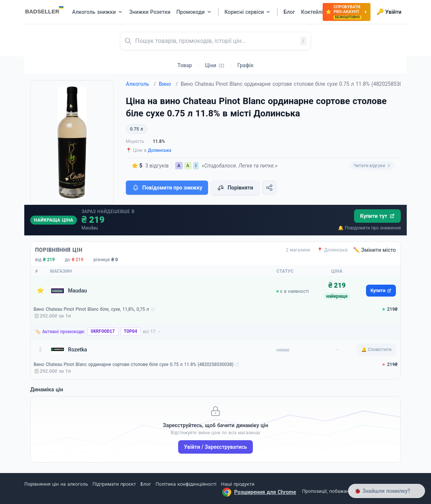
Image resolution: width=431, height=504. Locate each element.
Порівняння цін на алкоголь (56, 484)
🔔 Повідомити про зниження (369, 228)
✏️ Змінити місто (375, 250)
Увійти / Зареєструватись (216, 447)
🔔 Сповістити (376, 350)
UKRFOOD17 (103, 332)
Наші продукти (238, 484)
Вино (168, 84)
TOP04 (131, 332)
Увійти (389, 12)
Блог (146, 484)
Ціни (215, 65)
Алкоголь (141, 84)
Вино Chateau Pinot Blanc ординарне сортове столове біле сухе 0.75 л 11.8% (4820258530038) (134, 364)
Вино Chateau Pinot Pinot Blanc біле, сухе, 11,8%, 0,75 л (91, 309)
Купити (381, 291)
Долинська (159, 150)
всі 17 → (152, 332)
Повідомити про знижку (167, 188)
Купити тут (377, 216)
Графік (246, 65)
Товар (185, 65)
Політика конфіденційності (186, 484)
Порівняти (235, 188)
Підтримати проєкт (114, 484)
